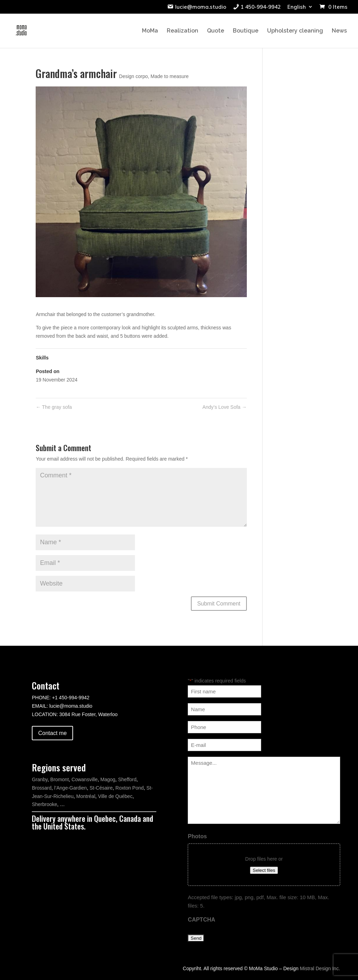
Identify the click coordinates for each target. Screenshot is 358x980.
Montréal (86, 796)
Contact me (52, 733)
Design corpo (133, 76)
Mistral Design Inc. (320, 968)
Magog (108, 779)
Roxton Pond (130, 788)
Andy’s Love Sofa (225, 407)
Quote (216, 31)
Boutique (246, 31)
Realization (182, 31)
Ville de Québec (115, 796)
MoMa (150, 31)
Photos (197, 836)
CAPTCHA (201, 920)
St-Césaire (101, 788)
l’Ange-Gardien (70, 788)
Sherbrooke (44, 804)
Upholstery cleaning (295, 31)
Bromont (60, 779)
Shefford (127, 779)
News (339, 31)
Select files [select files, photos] (264, 870)
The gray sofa (54, 407)
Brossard (42, 788)
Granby (40, 779)
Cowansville (85, 779)
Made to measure (170, 76)
